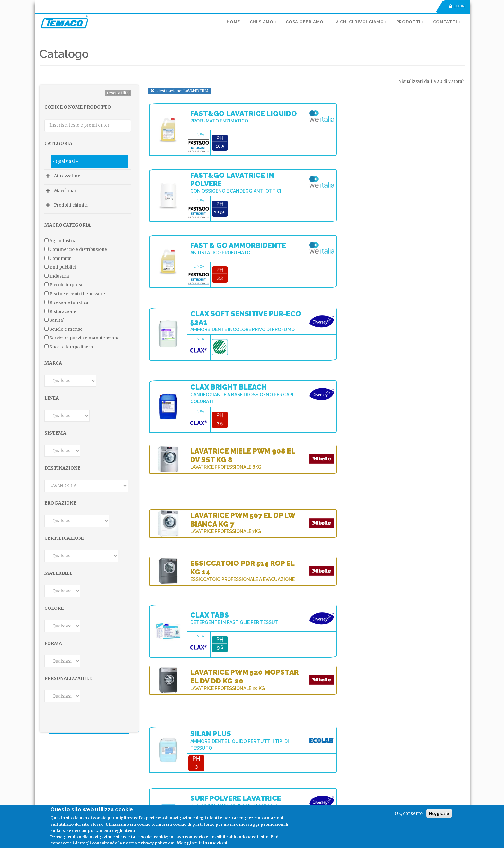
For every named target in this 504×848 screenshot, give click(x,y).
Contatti (445, 22)
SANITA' (57, 320)
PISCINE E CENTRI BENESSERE (77, 294)
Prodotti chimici (71, 205)
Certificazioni (64, 538)
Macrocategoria (67, 225)
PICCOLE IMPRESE (67, 285)
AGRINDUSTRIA (63, 241)
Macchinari (66, 191)
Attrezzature (67, 176)
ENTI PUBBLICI (63, 267)
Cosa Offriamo (305, 22)
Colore (54, 608)
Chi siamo (262, 22)
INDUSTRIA (59, 276)
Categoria (58, 143)
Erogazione (60, 503)
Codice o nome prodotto (78, 107)
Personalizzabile (68, 678)
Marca (53, 363)
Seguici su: (58, 794)
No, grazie (439, 813)
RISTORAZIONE (63, 312)
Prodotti (409, 22)
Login (457, 6)
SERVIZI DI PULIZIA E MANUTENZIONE (85, 338)
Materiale (58, 573)
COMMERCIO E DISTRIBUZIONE (78, 250)
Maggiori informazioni (202, 843)
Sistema (55, 433)
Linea (52, 398)
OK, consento (409, 813)
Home (233, 22)
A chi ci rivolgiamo (360, 22)
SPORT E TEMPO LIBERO (71, 347)
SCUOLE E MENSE (66, 329)
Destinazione (62, 468)
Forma (53, 643)
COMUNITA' (60, 259)
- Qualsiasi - (65, 162)
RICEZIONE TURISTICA (69, 303)
